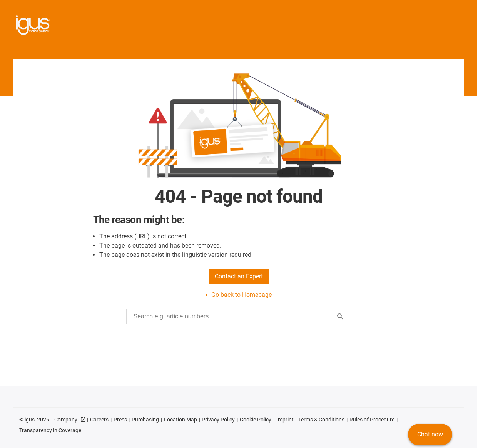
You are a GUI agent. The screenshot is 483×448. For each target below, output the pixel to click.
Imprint (285, 420)
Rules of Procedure (372, 420)
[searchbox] (233, 316)
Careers (99, 420)
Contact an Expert (239, 276)
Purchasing (145, 420)
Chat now (430, 434)
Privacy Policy (218, 420)
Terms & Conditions (321, 420)
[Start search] (340, 316)
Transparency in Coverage (50, 430)
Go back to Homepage (241, 295)
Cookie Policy (256, 420)
